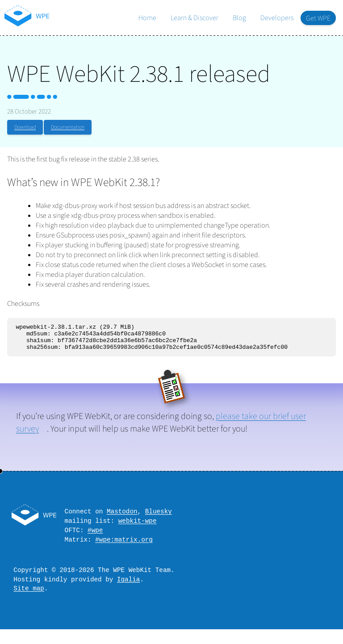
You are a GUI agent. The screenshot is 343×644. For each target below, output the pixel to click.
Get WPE (318, 18)
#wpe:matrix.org (124, 550)
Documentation (68, 127)
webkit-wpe (138, 528)
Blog (239, 18)
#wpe (95, 539)
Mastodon (122, 518)
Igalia (128, 592)
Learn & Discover (195, 18)
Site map (29, 603)
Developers (277, 18)
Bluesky (159, 518)
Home (147, 18)
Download (25, 127)
